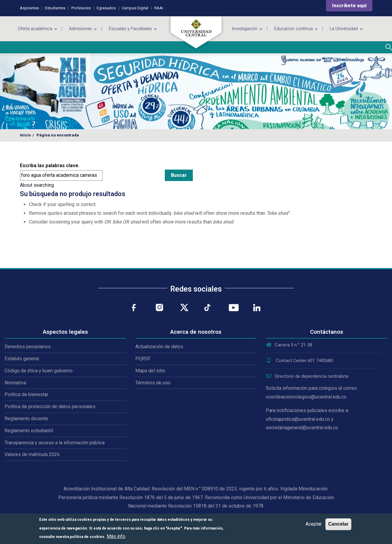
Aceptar (314, 524)
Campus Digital (135, 8)
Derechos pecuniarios (28, 347)
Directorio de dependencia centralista (307, 376)
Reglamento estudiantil (29, 431)
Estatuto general (22, 359)
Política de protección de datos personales (50, 406)
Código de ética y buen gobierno (39, 371)
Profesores (81, 8)
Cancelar (338, 524)
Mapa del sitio (150, 371)
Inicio (25, 135)
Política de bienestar (26, 394)
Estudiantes (55, 8)
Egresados (106, 8)
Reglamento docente (26, 419)
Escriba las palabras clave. (50, 166)
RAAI (159, 8)
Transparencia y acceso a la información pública (55, 443)
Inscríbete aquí (349, 6)
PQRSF (143, 359)
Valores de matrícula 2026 (32, 454)
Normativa (15, 383)
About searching (37, 185)
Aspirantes (29, 8)
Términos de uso (153, 383)
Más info (116, 536)
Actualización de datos (159, 347)
